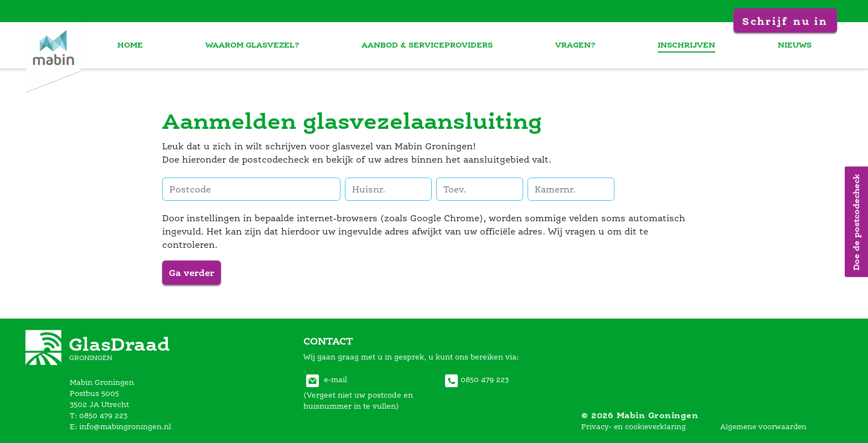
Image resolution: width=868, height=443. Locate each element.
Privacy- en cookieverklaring (634, 427)
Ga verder (192, 273)
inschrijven (689, 45)
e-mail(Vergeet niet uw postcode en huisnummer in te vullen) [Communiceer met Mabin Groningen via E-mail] (358, 393)
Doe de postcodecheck (856, 221)
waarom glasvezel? (261, 45)
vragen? (580, 45)
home (141, 45)
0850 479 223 (476, 380)
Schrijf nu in (785, 21)
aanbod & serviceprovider (434, 45)
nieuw (796, 45)
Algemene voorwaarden (763, 427)
